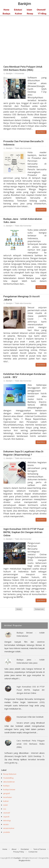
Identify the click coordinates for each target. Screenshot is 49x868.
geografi (7, 793)
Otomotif (41, 10)
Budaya (6, 14)
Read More (41, 132)
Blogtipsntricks (25, 860)
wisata (6, 824)
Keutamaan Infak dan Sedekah (30, 717)
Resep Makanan (10, 774)
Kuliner (18, 14)
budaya (6, 786)
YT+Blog (42, 14)
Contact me (33, 852)
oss (5, 809)
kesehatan (8, 797)
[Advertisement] (24, 40)
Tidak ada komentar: (23, 148)
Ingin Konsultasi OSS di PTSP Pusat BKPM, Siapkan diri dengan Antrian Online (24, 532)
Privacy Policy (19, 852)
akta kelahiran (9, 782)
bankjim (18, 858)
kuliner (6, 801)
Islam (29, 10)
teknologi (7, 820)
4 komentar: (20, 73)
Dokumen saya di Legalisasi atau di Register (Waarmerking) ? (23, 453)
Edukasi (18, 10)
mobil (5, 805)
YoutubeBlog (8, 778)
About (14, 849)
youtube (7, 832)
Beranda (19, 609)
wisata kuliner (9, 828)
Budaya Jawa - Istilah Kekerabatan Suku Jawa (31, 661)
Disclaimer (25, 849)
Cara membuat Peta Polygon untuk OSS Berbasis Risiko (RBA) (23, 68)
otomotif (7, 813)
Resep (30, 14)
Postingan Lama (39, 609)
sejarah (6, 817)
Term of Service (40, 849)
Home (6, 10)
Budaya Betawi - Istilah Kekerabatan (31, 634)
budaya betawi (9, 789)
